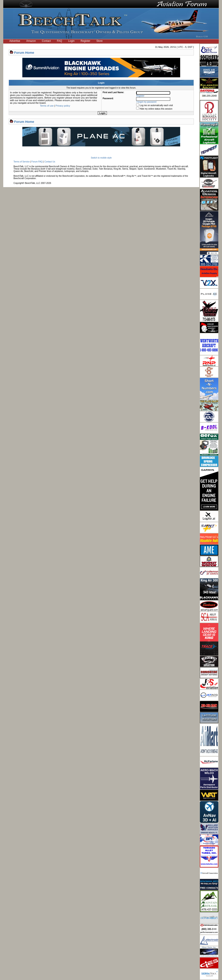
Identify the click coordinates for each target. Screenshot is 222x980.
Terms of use (47, 106)
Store (100, 41)
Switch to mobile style (101, 158)
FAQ (59, 41)
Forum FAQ (37, 162)
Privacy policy (63, 106)
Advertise (15, 41)
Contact (46, 41)
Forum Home (24, 53)
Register (86, 41)
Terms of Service (21, 162)
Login (71, 41)
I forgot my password (146, 102)
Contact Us (50, 162)
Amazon (31, 41)
